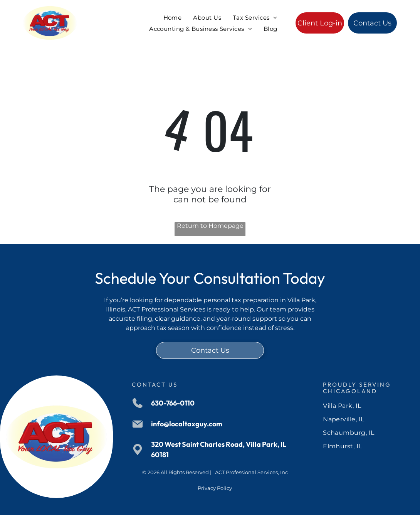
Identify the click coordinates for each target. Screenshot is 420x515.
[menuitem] (173, 18)
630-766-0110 (173, 403)
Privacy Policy (215, 488)
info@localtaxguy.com (187, 424)
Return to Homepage (210, 226)
